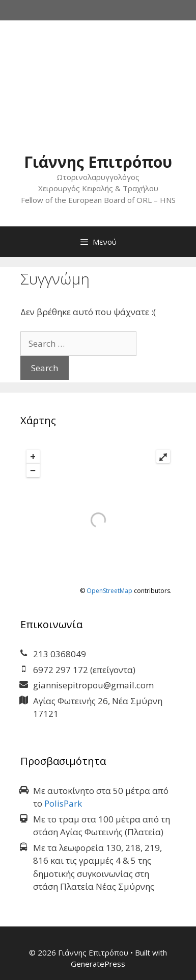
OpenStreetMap (109, 591)
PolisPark (63, 803)
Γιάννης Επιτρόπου (98, 162)
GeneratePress (98, 964)
